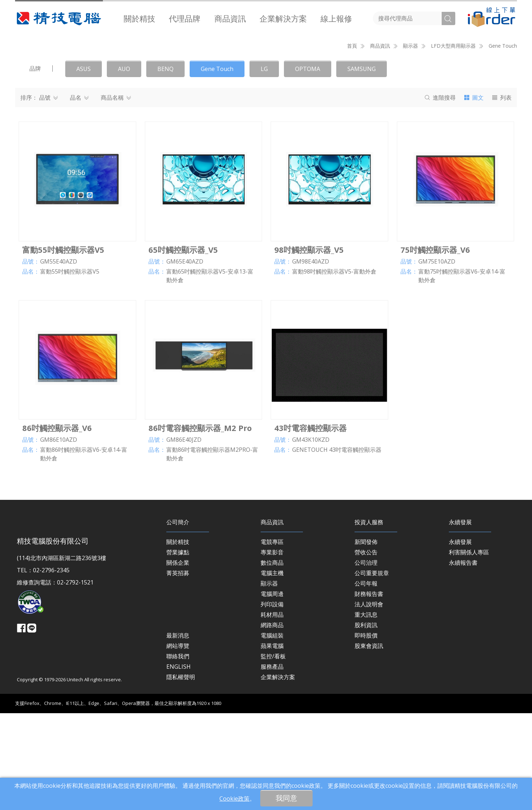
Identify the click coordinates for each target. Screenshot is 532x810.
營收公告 (366, 649)
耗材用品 (272, 712)
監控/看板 (273, 753)
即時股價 (366, 733)
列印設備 (272, 701)
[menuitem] (139, 18)
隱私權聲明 (181, 774)
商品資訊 (230, 18)
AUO (124, 166)
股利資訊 (366, 722)
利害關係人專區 (469, 649)
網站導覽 (178, 743)
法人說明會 (369, 701)
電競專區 (272, 639)
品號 (48, 195)
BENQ (165, 166)
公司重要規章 (372, 670)
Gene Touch (503, 143)
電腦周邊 (272, 691)
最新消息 (178, 733)
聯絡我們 (178, 753)
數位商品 (272, 660)
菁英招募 (178, 670)
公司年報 (366, 681)
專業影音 (272, 649)
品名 (79, 195)
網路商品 (272, 722)
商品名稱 (116, 195)
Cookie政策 (234, 799)
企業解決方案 (283, 18)
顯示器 (269, 681)
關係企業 (178, 660)
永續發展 (460, 639)
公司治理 (366, 660)
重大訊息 (366, 712)
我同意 (286, 798)
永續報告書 (463, 660)
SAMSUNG (362, 166)
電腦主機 (272, 670)
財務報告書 (369, 691)
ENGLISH (179, 764)
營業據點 (178, 649)
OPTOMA (308, 166)
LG (264, 166)
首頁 (352, 143)
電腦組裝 (272, 733)
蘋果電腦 (272, 743)
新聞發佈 (366, 639)
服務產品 (272, 764)
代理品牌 (185, 18)
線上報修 (336, 18)
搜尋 (440, 195)
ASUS (84, 166)
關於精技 (139, 18)
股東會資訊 (369, 743)
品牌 (35, 166)
